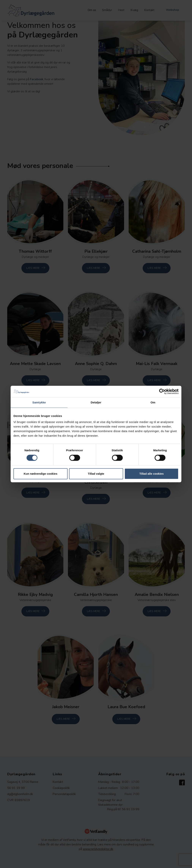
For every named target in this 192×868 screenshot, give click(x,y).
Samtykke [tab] (39, 402)
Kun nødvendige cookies (41, 474)
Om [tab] (153, 402)
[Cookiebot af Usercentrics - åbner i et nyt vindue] (162, 391)
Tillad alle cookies (151, 474)
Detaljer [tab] (96, 402)
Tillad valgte (96, 474)
